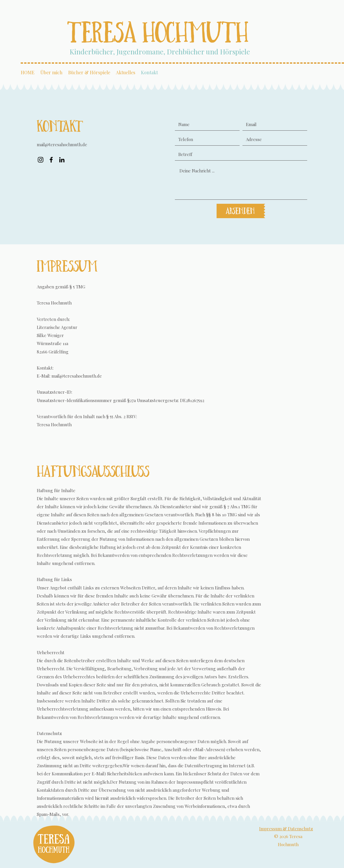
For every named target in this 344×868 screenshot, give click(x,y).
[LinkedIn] (62, 160)
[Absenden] (240, 211)
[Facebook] (51, 160)
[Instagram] (41, 160)
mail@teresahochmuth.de (62, 144)
